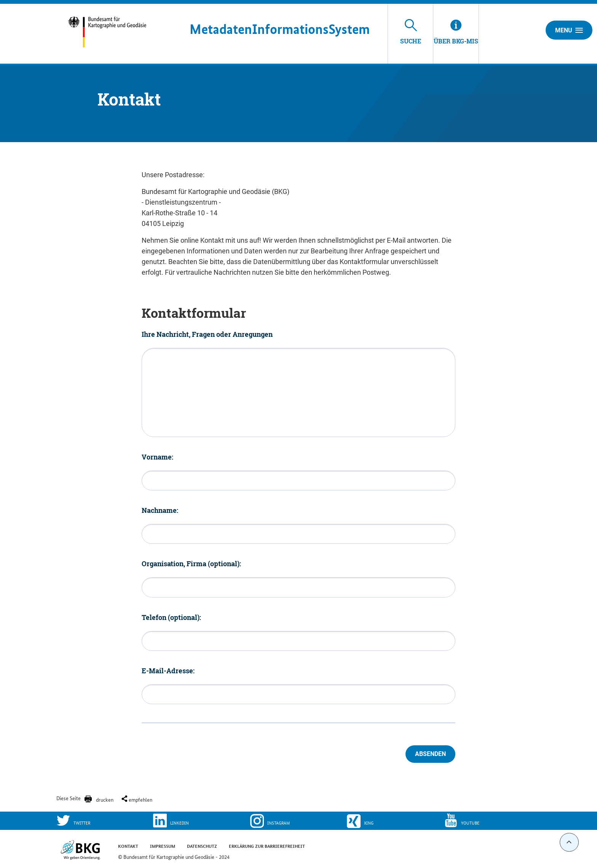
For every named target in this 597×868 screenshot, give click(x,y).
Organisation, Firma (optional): (191, 564)
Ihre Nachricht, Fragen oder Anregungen (207, 334)
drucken (105, 799)
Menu (569, 30)
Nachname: (160, 510)
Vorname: (157, 457)
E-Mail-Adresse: (168, 671)
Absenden (430, 754)
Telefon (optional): (171, 617)
